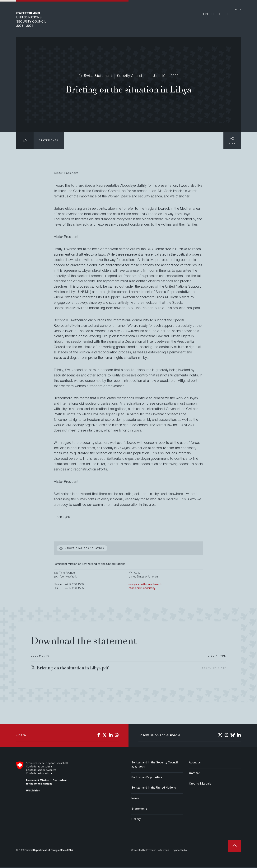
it (229, 15)
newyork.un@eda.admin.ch (145, 586)
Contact (194, 775)
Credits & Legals (200, 785)
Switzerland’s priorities (147, 779)
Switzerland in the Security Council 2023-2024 (155, 766)
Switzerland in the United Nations (154, 789)
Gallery (136, 821)
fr (214, 15)
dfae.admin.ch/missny (142, 590)
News (135, 800)
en (206, 15)
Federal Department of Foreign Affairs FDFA (49, 852)
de (222, 15)
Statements (49, 142)
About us (195, 764)
